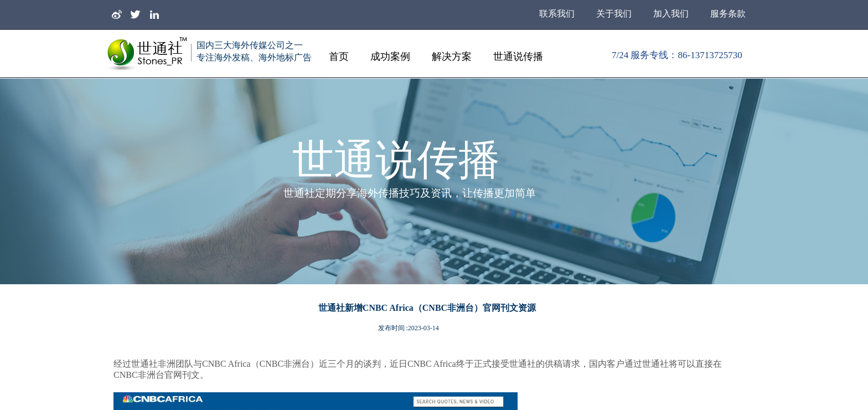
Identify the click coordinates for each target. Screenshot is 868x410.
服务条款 (728, 14)
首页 (339, 57)
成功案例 (390, 57)
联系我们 (557, 14)
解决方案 (452, 57)
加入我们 (671, 14)
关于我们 (614, 14)
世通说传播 (518, 57)
